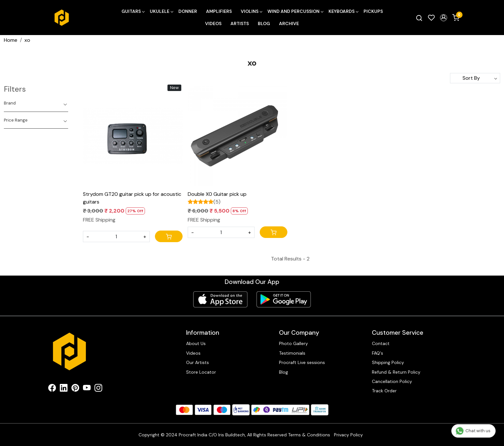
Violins (251, 11)
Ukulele (161, 11)
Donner (188, 11)
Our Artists (198, 362)
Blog (264, 23)
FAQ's (378, 353)
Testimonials (292, 353)
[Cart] (169, 236)
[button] (444, 18)
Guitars (133, 11)
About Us (196, 343)
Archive (289, 23)
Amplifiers (219, 11)
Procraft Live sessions (302, 362)
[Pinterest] (75, 389)
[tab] (36, 103)
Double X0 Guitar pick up (217, 194)
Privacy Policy (348, 435)
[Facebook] (52, 389)
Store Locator (201, 372)
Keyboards (343, 11)
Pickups (373, 11)
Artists (240, 23)
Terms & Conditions (309, 435)
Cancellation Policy (392, 381)
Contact (381, 343)
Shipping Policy (388, 362)
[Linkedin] (64, 389)
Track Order (384, 391)
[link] (419, 18)
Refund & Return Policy (396, 372)
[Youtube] (87, 389)
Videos (213, 23)
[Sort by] (475, 78)
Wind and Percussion (295, 11)
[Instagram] (98, 389)
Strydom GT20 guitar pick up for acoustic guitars (132, 198)
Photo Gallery (293, 343)
